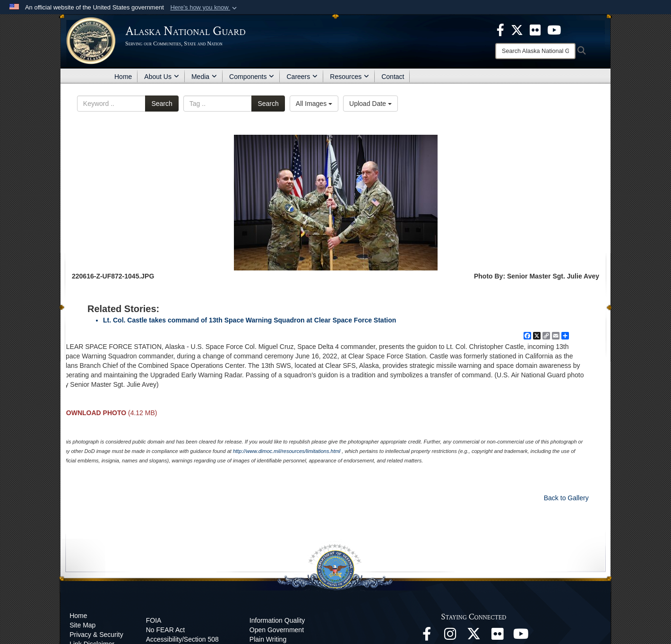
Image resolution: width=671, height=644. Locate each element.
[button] (204, 8)
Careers (302, 77)
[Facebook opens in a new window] (427, 636)
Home (123, 77)
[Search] (535, 51)
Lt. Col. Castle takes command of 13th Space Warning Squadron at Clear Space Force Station (249, 320)
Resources (349, 77)
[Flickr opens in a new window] (498, 636)
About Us (162, 77)
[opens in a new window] (500, 29)
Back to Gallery (566, 498)
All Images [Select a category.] (314, 104)
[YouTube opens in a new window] (521, 636)
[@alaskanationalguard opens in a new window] (450, 636)
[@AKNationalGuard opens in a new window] (474, 636)
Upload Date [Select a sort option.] (370, 104)
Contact (393, 77)
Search (162, 104)
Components (252, 77)
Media (204, 77)
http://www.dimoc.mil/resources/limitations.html (287, 451)
